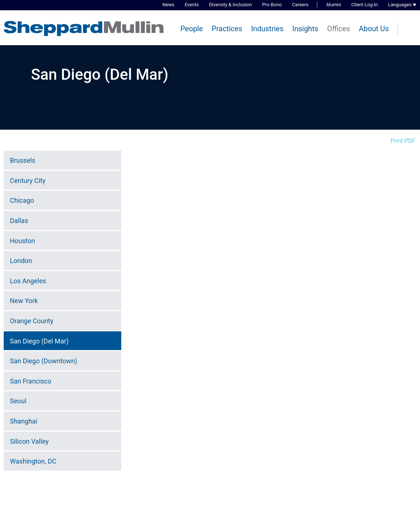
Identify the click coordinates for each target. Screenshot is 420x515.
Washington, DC (33, 461)
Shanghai (24, 421)
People (192, 29)
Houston (22, 241)
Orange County (32, 321)
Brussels (23, 160)
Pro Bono (272, 5)
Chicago (22, 200)
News (168, 5)
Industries (267, 29)
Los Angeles (28, 281)
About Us (374, 29)
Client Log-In (365, 5)
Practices (227, 29)
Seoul (18, 401)
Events (192, 5)
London (21, 261)
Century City (28, 181)
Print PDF (403, 141)
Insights (305, 29)
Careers (300, 5)
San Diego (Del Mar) (39, 341)
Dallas (19, 221)
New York (24, 301)
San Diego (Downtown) (44, 361)
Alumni (333, 5)
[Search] (409, 29)
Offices (338, 29)
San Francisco (31, 381)
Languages (400, 5)
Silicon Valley (29, 441)
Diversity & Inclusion (230, 5)
